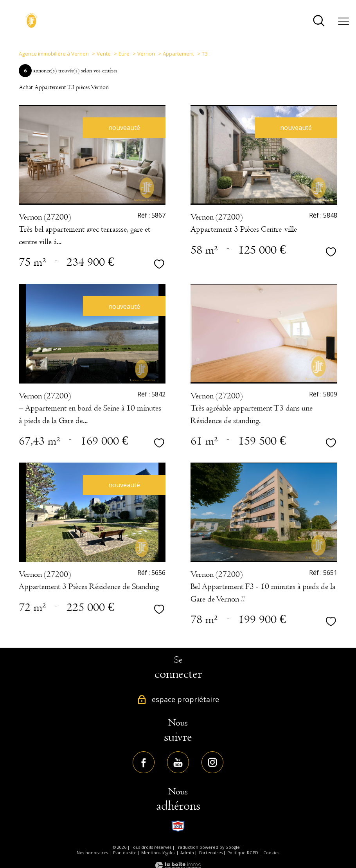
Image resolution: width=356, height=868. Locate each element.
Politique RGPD (243, 853)
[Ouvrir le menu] (343, 22)
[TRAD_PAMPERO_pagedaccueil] (31, 26)
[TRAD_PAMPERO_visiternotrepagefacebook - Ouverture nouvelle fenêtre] (144, 762)
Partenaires (211, 853)
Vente (104, 54)
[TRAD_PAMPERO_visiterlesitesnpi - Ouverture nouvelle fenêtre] (178, 826)
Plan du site (125, 853)
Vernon (146, 54)
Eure (124, 54)
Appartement (178, 54)
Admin (187, 853)
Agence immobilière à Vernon (54, 54)
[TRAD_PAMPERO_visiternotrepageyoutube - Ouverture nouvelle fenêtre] (178, 762)
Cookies (271, 853)
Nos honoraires (92, 853)
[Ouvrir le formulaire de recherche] (319, 21)
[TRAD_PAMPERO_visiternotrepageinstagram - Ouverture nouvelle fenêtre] (212, 762)
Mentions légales (158, 853)
